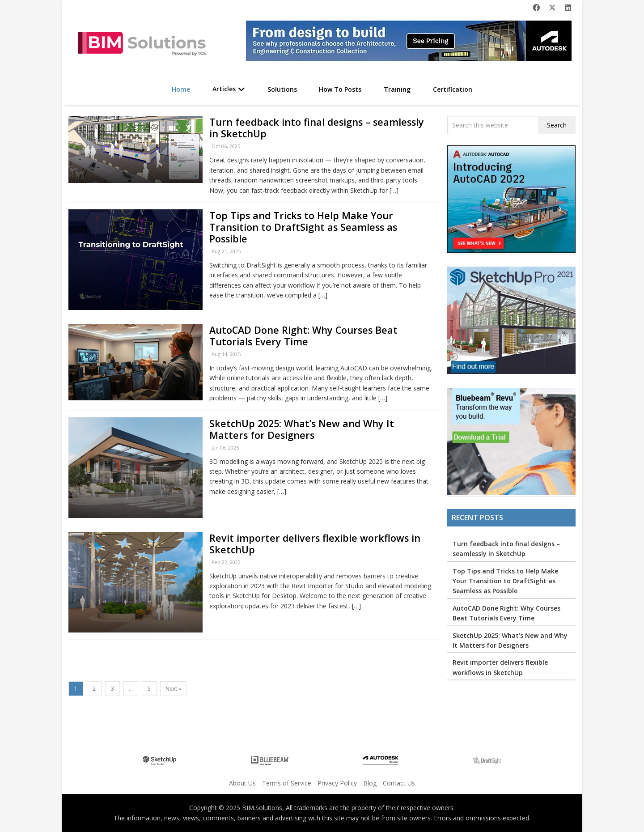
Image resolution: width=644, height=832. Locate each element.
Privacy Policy (337, 783)
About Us (242, 783)
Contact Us (399, 783)
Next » (173, 689)
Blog (370, 783)
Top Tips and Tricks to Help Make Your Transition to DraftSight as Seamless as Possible (303, 227)
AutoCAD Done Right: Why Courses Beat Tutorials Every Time (303, 336)
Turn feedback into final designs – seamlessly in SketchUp (317, 128)
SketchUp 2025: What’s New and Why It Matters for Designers (302, 429)
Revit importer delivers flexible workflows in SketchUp (315, 544)
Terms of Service (287, 783)
